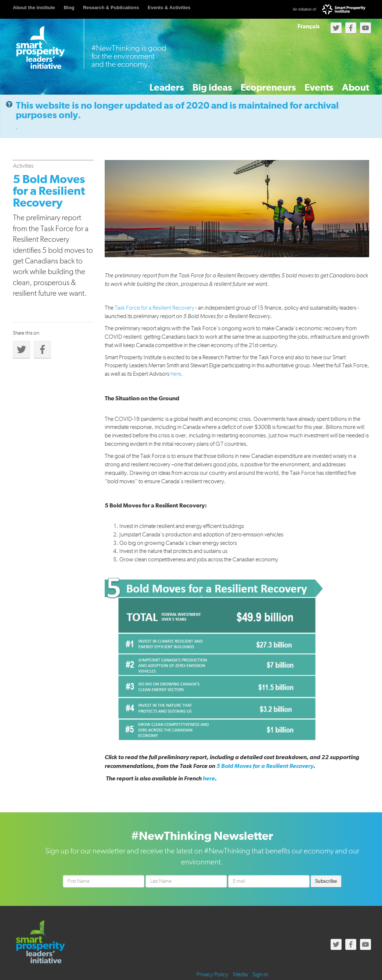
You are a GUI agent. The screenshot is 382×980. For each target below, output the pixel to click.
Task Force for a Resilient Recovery (154, 307)
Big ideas (172, 84)
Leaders (115, 84)
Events (300, 84)
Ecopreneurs (239, 84)
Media (240, 974)
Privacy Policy (212, 974)
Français (309, 26)
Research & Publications (111, 8)
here (176, 373)
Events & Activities (169, 8)
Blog (69, 8)
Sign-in (260, 974)
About (349, 84)
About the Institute (34, 8)
